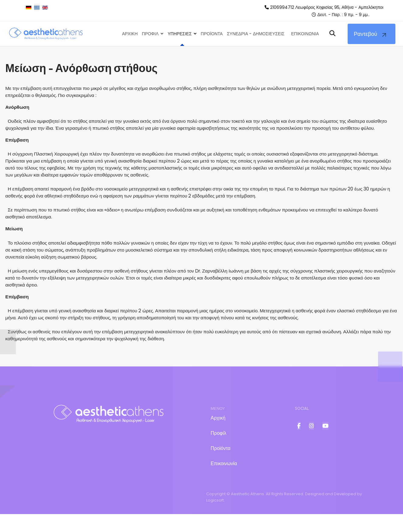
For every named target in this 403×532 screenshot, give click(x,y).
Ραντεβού (365, 34)
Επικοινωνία (224, 481)
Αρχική (218, 436)
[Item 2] (311, 444)
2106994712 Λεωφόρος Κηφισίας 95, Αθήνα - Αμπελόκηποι (329, 7)
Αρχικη (130, 34)
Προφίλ (219, 451)
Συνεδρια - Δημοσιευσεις (256, 34)
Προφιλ (150, 34)
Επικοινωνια (305, 34)
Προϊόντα (221, 466)
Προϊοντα (212, 34)
